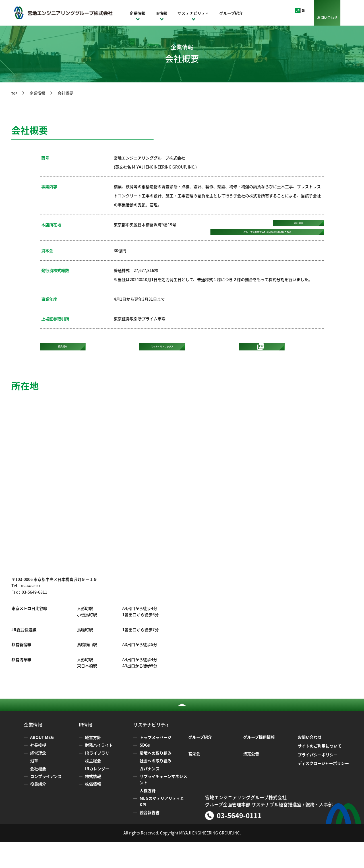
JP (298, 10)
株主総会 (93, 787)
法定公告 (251, 780)
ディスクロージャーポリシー (323, 790)
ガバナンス (150, 795)
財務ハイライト (99, 771)
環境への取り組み (156, 779)
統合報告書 (150, 838)
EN (303, 10)
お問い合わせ (327, 18)
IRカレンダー (97, 795)
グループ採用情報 (259, 763)
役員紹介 (38, 810)
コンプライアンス (46, 802)
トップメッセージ (156, 763)
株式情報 (93, 802)
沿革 (34, 787)
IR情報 (161, 13)
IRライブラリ (97, 779)
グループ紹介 (231, 13)
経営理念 (38, 779)
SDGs (145, 771)
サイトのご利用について (320, 772)
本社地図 (299, 227)
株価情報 (93, 810)
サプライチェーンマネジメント (163, 805)
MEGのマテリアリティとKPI (162, 827)
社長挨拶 (38, 771)
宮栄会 (194, 780)
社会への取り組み (156, 787)
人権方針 (148, 817)
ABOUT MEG (42, 763)
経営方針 (93, 763)
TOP (15, 93)
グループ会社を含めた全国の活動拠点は (267, 246)
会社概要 (38, 795)
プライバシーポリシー (318, 781)
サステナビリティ (193, 13)
